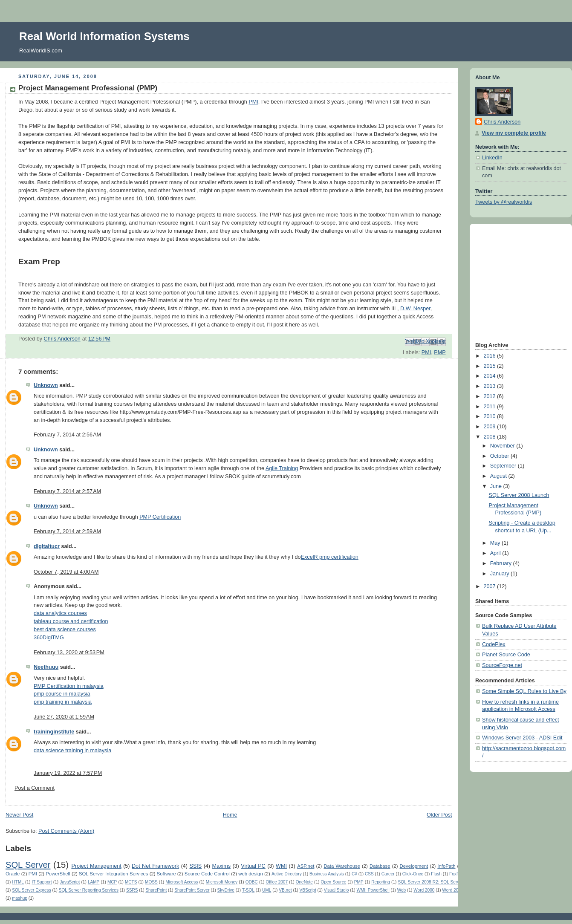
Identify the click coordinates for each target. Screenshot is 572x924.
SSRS (132, 890)
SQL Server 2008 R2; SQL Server (431, 882)
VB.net (285, 890)
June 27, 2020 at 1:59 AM (64, 717)
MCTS (131, 882)
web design (250, 874)
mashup (20, 898)
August (499, 476)
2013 (491, 386)
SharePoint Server (192, 890)
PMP (440, 352)
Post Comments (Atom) (66, 831)
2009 (491, 427)
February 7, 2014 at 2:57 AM (67, 491)
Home (230, 815)
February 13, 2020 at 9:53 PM (69, 653)
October (500, 456)
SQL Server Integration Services (113, 874)
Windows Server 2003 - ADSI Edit (522, 738)
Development (414, 866)
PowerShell (58, 874)
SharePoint (156, 890)
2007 (491, 586)
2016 (491, 356)
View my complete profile (514, 133)
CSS (369, 874)
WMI (281, 866)
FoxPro (456, 874)
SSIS (195, 866)
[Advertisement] (501, 282)
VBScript (308, 890)
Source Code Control (207, 874)
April (496, 553)
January (500, 574)
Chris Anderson (502, 122)
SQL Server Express (32, 890)
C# (354, 874)
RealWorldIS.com (41, 51)
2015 (491, 366)
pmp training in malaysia (63, 702)
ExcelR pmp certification (330, 557)
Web (402, 890)
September (504, 466)
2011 (491, 407)
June (497, 486)
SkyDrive (226, 890)
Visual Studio (337, 890)
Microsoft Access (182, 882)
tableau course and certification (71, 621)
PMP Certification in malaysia (69, 686)
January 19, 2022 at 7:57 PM (68, 773)
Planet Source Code (506, 655)
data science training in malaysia (72, 751)
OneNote (304, 882)
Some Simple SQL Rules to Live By (524, 691)
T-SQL (248, 890)
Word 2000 (424, 890)
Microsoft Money (222, 882)
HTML (18, 882)
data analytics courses (60, 613)
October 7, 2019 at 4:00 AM (66, 572)
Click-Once (413, 874)
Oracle (13, 874)
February (502, 563)
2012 (491, 396)
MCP (112, 882)
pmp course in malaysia (62, 694)
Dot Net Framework (155, 866)
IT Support (42, 882)
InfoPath (446, 866)
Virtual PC (253, 866)
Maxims (221, 866)
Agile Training (282, 468)
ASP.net (306, 866)
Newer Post (19, 815)
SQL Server (28, 865)
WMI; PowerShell (373, 890)
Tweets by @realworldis (504, 202)
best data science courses (65, 629)
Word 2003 (452, 890)
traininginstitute (54, 732)
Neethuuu (46, 667)
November (503, 446)
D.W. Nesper (415, 309)
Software (166, 874)
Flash (436, 874)
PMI (253, 102)
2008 (491, 437)
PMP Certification (160, 517)
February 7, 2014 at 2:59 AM (67, 531)
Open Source (334, 882)
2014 (491, 376)
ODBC (252, 882)
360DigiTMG (49, 638)
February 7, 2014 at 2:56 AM (67, 435)
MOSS (151, 882)
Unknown (46, 385)
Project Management (96, 866)
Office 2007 (277, 882)
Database (380, 866)
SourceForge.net (502, 665)
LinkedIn (492, 158)
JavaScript (70, 882)
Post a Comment (35, 788)
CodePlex (494, 644)
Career (388, 874)
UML (267, 890)
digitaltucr (47, 546)
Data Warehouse (342, 866)
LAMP (94, 882)
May (496, 543)
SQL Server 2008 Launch (519, 495)
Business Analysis (327, 874)
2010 (491, 416)
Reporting (381, 882)
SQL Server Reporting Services (89, 890)
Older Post (439, 815)
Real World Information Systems (104, 36)
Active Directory (287, 874)
